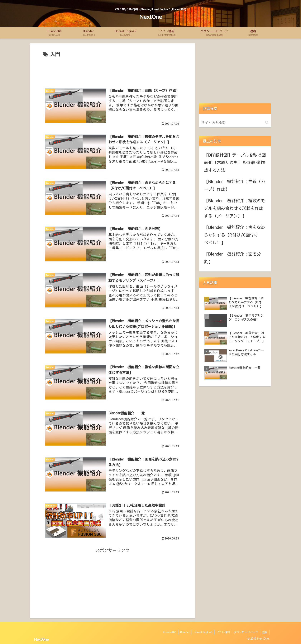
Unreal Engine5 (203, 632)
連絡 (265, 632)
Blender (185, 632)
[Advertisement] (112, 70)
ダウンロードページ (246, 632)
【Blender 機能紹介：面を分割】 (232, 258)
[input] (235, 123)
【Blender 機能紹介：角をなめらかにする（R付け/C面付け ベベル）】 (235, 235)
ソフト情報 (223, 632)
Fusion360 (170, 632)
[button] (267, 122)
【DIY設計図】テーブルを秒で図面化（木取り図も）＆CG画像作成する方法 (235, 162)
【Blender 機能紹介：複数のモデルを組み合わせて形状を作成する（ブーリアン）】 (235, 208)
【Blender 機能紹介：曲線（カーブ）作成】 (235, 185)
